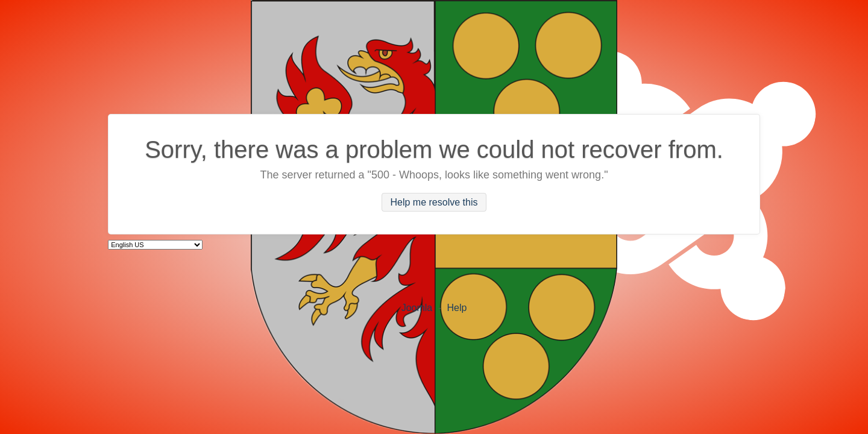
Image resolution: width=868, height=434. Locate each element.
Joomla (417, 308)
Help (457, 308)
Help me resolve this (434, 202)
